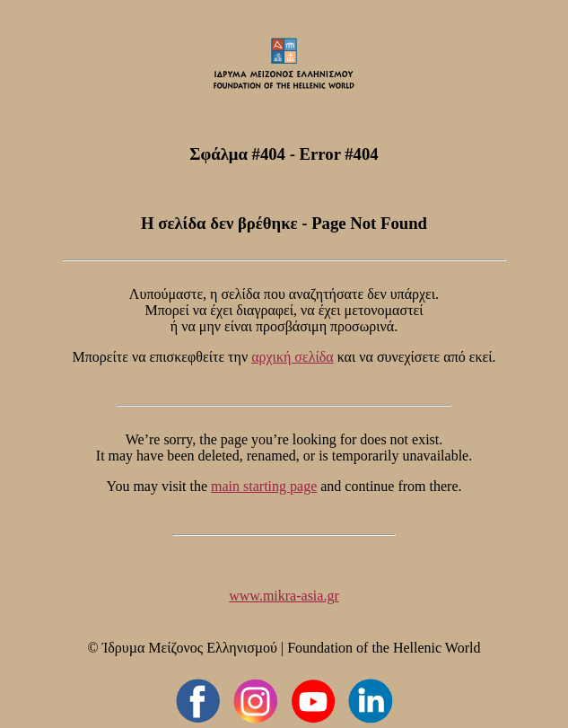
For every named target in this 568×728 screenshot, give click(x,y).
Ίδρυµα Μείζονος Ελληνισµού (190, 648)
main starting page (264, 486)
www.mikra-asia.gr (284, 596)
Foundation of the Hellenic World (384, 648)
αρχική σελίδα (293, 357)
